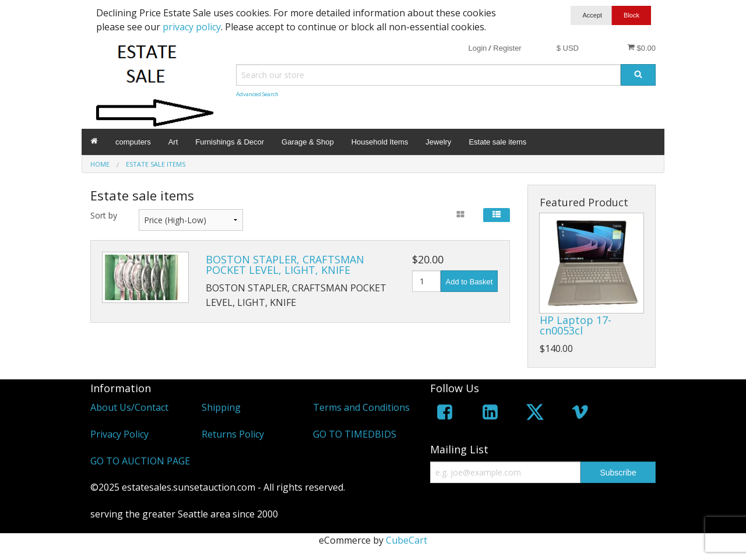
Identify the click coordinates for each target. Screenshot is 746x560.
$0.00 (641, 48)
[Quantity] (426, 281)
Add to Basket (469, 282)
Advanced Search (257, 94)
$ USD (568, 48)
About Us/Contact (129, 407)
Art (173, 142)
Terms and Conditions (361, 407)
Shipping (221, 407)
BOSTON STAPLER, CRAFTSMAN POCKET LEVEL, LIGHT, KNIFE (285, 265)
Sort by (104, 215)
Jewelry (438, 142)
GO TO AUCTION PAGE (140, 461)
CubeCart (407, 540)
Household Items (380, 142)
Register (507, 48)
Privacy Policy (119, 434)
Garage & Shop (308, 142)
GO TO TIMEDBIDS (355, 434)
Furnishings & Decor (230, 142)
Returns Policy (233, 434)
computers (133, 142)
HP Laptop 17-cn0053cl (576, 325)
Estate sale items (497, 142)
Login (477, 48)
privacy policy (192, 27)
